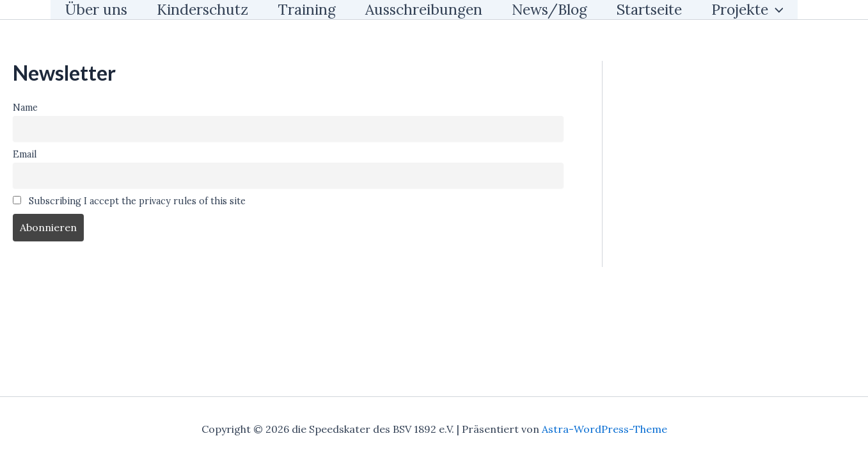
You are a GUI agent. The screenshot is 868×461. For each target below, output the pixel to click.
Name (25, 108)
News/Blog (549, 9)
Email (25, 154)
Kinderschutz (202, 9)
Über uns (96, 9)
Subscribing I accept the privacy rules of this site (129, 201)
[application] (776, 10)
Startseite (649, 9)
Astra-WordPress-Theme (604, 429)
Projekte (747, 10)
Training (307, 9)
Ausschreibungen (424, 9)
